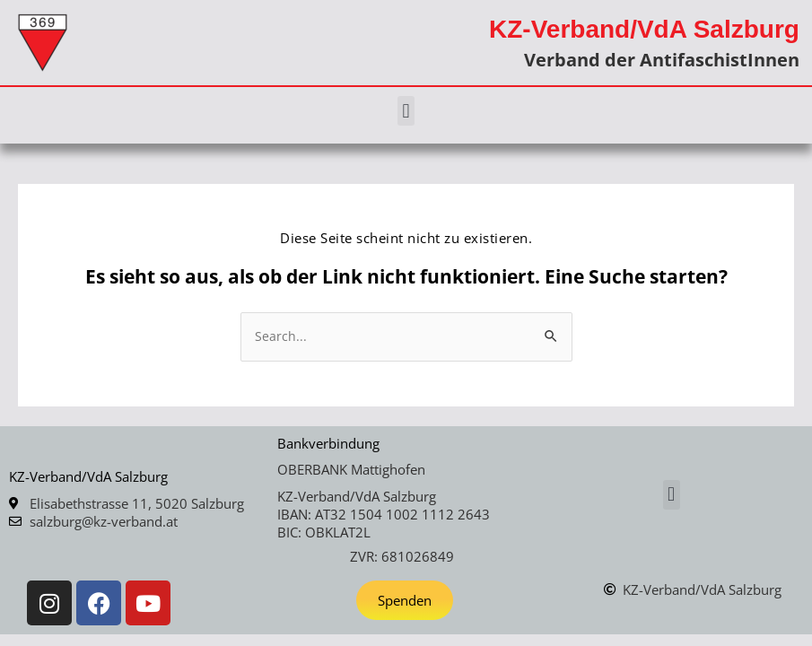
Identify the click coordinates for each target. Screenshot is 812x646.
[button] (406, 111)
